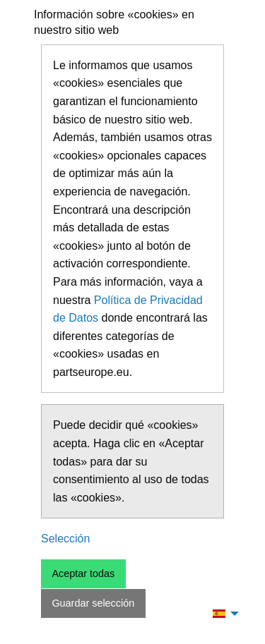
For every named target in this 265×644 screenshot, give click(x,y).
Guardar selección (93, 603)
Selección (65, 539)
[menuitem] (222, 613)
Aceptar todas (83, 573)
